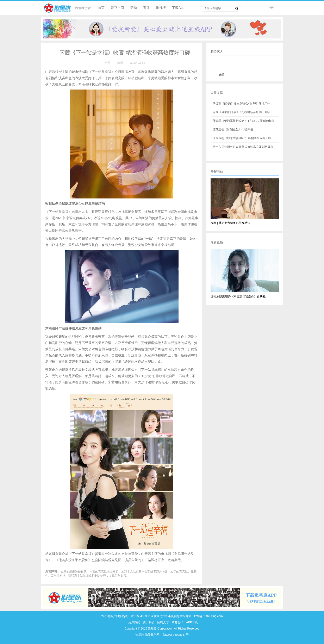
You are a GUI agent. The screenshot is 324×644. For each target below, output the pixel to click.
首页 (101, 8)
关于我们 (149, 622)
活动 (133, 8)
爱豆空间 (117, 8)
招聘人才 (163, 622)
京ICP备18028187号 (175, 635)
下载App (178, 8)
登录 (271, 8)
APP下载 (192, 622)
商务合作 (177, 622)
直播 (146, 8)
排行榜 (161, 8)
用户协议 (134, 622)
